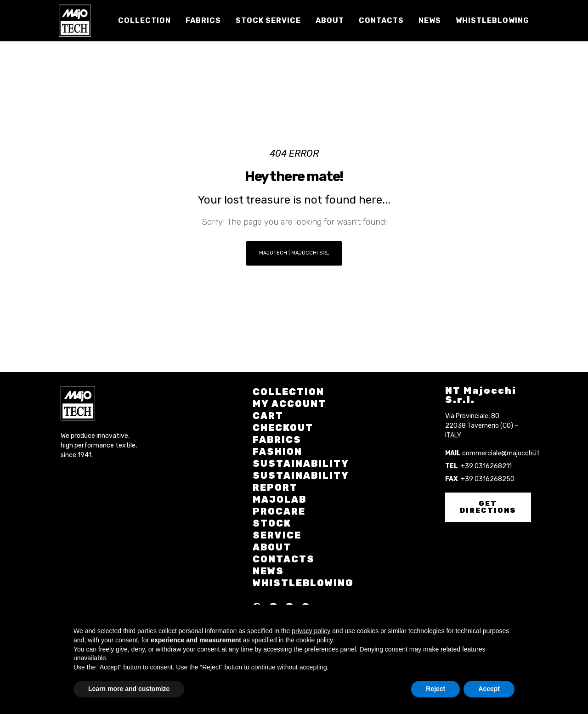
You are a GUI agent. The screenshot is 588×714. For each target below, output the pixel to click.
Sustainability (301, 464)
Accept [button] (489, 689)
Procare (279, 511)
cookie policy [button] (314, 640)
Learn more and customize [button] (129, 689)
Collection (288, 392)
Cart (268, 416)
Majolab (280, 499)
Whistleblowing (303, 583)
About (272, 547)
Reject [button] (435, 689)
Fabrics (277, 440)
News (268, 571)
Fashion (277, 452)
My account (289, 404)
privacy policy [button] (311, 631)
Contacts (284, 559)
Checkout (283, 428)
